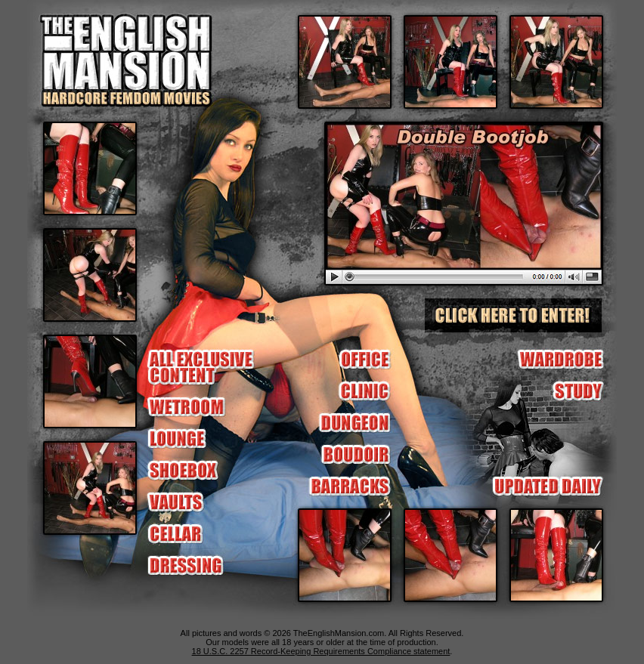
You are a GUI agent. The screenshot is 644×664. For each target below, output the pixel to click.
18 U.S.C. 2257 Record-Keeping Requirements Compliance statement (321, 651)
